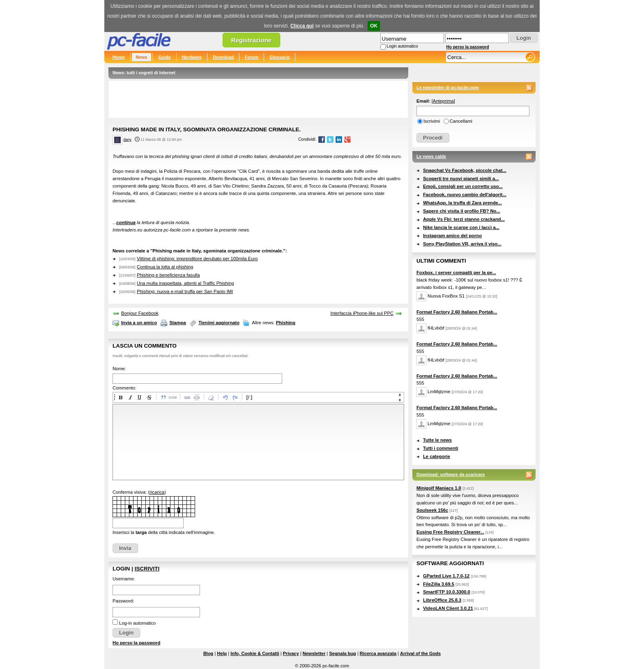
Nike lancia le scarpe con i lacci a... (461, 227)
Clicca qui (302, 26)
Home (119, 57)
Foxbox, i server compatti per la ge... (456, 273)
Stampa (177, 323)
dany (128, 140)
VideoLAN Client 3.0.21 (448, 608)
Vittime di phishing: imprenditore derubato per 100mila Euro (197, 259)
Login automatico (402, 46)
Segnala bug (342, 653)
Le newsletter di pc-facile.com (448, 87)
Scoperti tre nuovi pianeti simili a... (461, 179)
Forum (252, 57)
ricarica (157, 492)
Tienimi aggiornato (219, 323)
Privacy (291, 653)
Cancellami (461, 121)
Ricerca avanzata (378, 653)
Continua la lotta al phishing (165, 267)
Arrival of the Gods (420, 653)
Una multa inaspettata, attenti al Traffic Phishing (185, 283)
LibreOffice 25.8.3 (442, 600)
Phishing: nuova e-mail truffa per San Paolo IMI (185, 291)
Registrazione (251, 40)
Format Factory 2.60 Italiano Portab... (457, 312)
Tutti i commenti (441, 448)
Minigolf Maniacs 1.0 (439, 488)
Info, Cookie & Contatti (255, 653)
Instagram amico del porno (452, 236)
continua (126, 222)
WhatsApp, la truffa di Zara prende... (462, 203)
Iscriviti (147, 569)
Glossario (279, 57)
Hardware (192, 57)
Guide (164, 57)
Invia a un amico (139, 323)
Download (223, 57)
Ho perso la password (468, 47)
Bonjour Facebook (140, 313)
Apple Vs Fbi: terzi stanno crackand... (464, 219)
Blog (208, 653)
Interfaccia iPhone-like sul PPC (362, 313)
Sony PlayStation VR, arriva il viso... (462, 244)
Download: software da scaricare (451, 474)
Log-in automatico (137, 623)
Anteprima (443, 101)
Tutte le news (437, 440)
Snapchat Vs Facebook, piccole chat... (465, 170)
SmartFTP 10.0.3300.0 (447, 592)
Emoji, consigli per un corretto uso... (463, 186)
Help (222, 653)
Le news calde (431, 156)
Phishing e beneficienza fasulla (168, 275)
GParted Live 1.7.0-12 (446, 576)
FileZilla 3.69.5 (439, 584)
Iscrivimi (432, 121)
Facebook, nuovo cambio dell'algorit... (465, 195)
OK (374, 26)
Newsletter (314, 653)
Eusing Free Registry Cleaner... (450, 532)
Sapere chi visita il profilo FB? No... (462, 211)
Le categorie (437, 456)
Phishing (286, 323)
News (142, 57)
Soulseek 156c (432, 510)
